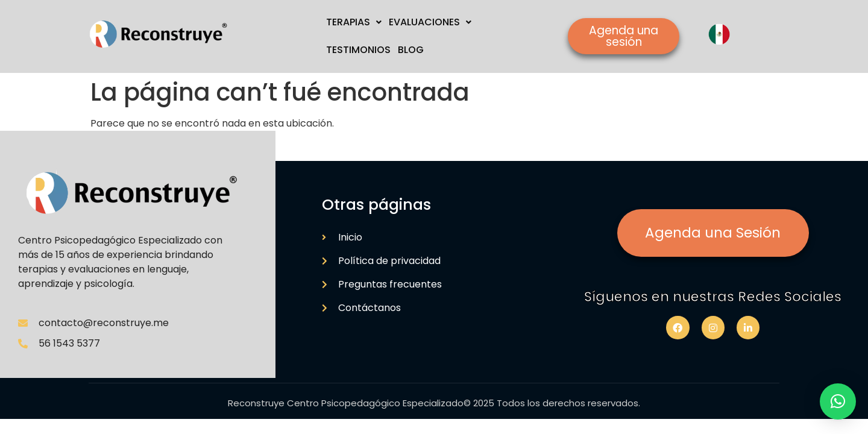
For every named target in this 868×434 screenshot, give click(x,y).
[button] (838, 401)
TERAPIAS (354, 22)
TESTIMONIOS (358, 50)
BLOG (411, 50)
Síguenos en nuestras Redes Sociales (713, 297)
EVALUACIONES (430, 22)
